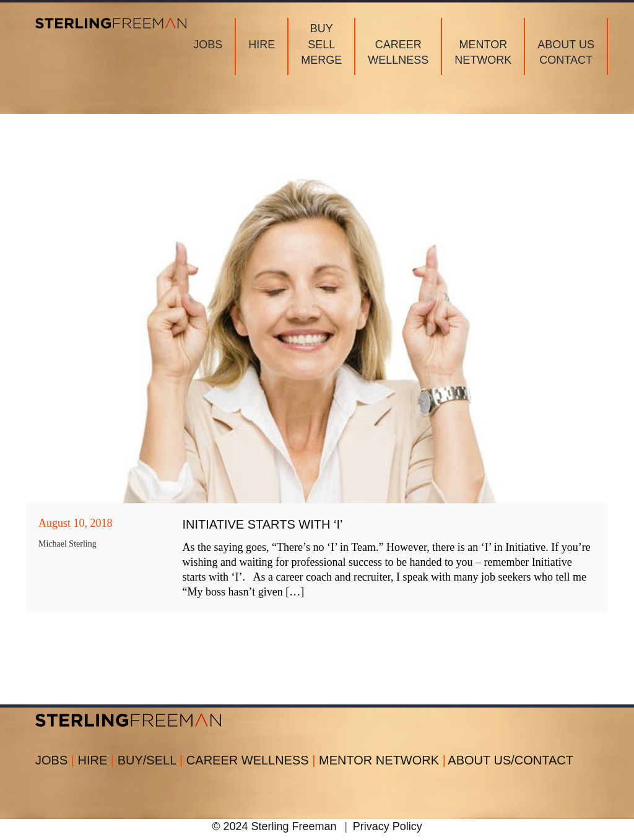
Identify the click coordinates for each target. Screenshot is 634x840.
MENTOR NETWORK (382, 760)
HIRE (98, 760)
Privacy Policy (388, 826)
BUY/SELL (152, 760)
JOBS (57, 760)
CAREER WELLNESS (253, 760)
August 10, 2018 (76, 523)
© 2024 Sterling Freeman (274, 826)
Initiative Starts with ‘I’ (263, 524)
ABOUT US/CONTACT (510, 760)
